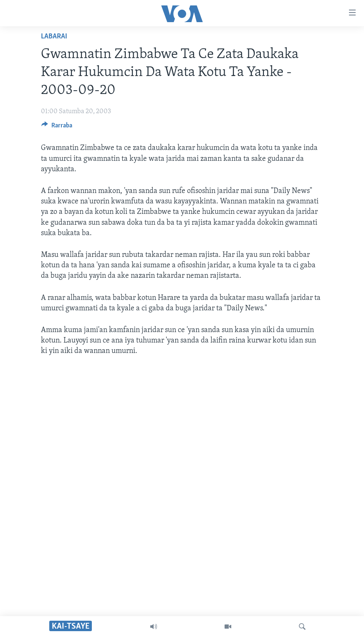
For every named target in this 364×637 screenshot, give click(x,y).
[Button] (57, 127)
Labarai (54, 37)
